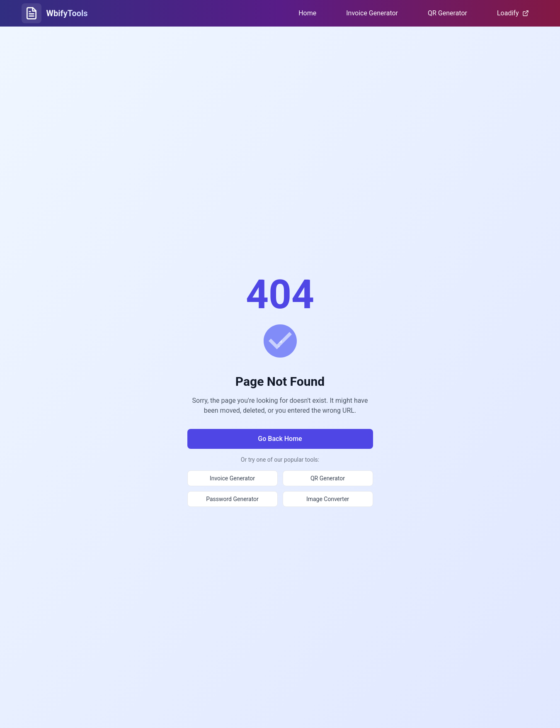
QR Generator (447, 13)
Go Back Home (280, 439)
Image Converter (328, 499)
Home (307, 13)
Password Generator (232, 499)
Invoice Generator (372, 13)
